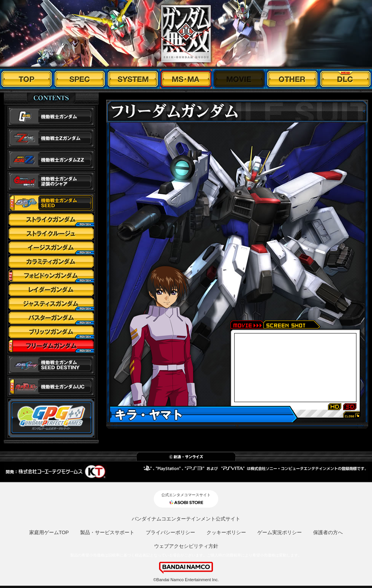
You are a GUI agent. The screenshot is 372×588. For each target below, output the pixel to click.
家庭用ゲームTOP (49, 532)
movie (247, 325)
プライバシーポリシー (170, 532)
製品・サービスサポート (107, 532)
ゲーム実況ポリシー (280, 532)
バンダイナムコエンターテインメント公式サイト (186, 519)
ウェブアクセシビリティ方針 (186, 546)
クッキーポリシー (226, 532)
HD (335, 407)
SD (350, 407)
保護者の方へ (328, 532)
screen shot (292, 325)
